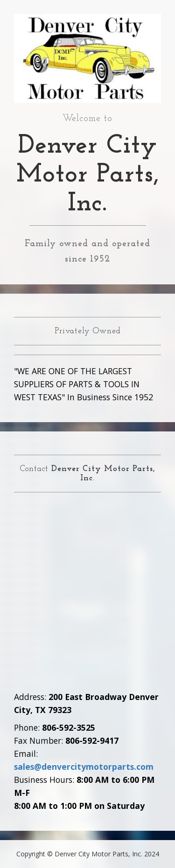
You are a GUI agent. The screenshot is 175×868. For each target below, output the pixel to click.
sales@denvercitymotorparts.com (84, 767)
